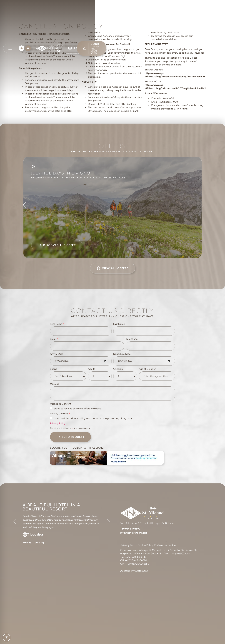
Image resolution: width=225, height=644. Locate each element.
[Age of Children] (157, 376)
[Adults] (100, 376)
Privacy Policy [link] (58, 423)
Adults (91, 369)
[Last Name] (144, 331)
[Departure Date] (144, 361)
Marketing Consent (61, 404)
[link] (10, 48)
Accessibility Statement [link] (134, 571)
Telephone (132, 339)
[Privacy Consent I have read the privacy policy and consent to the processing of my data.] (51, 418)
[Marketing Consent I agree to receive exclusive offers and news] (51, 408)
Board (53, 369)
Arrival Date (57, 354)
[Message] (112, 393)
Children (118, 369)
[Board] (68, 376)
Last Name (119, 324)
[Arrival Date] (81, 361)
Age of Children (147, 369)
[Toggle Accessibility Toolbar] (6, 638)
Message (55, 384)
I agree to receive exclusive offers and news (77, 409)
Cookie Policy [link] (145, 545)
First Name (56, 324)
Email (53, 339)
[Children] (125, 376)
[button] (22, 48)
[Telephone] (150, 346)
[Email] (87, 346)
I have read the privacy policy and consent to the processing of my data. (92, 418)
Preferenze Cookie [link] (165, 545)
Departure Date (122, 354)
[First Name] (81, 331)
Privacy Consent (59, 414)
